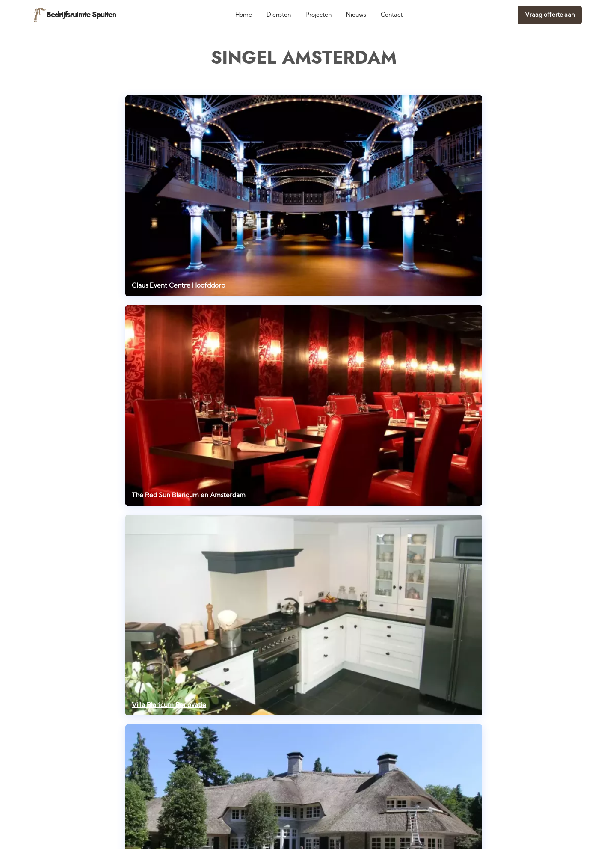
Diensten (279, 15)
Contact (392, 15)
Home (244, 15)
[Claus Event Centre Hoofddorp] (304, 196)
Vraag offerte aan (550, 15)
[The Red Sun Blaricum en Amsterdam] (304, 405)
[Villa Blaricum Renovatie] (304, 615)
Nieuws (356, 15)
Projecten (318, 15)
